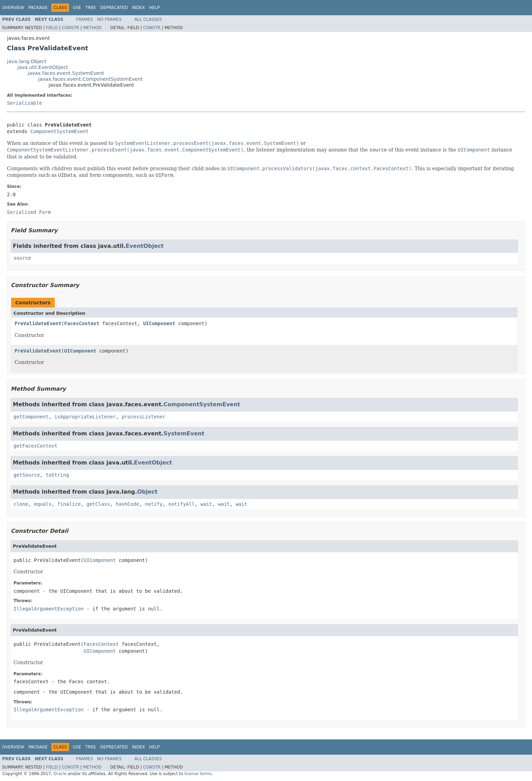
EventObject (145, 246)
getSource (27, 475)
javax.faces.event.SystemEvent (66, 73)
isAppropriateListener (85, 417)
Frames (85, 19)
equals (43, 504)
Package (38, 8)
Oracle (60, 774)
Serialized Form (29, 212)
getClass (98, 504)
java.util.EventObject (43, 67)
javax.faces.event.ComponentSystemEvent (90, 79)
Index (139, 8)
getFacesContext (35, 446)
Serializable (24, 103)
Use (77, 8)
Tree (91, 8)
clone (21, 504)
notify (154, 504)
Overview (13, 8)
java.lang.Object (27, 61)
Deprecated (114, 8)
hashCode (127, 504)
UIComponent (159, 323)
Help (154, 8)
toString (57, 475)
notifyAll (182, 504)
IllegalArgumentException (49, 609)
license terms (198, 774)
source (22, 258)
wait (207, 504)
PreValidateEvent (38, 323)
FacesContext (82, 323)
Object (147, 492)
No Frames (109, 19)
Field (52, 28)
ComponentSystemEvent (59, 131)
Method (92, 28)
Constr (70, 28)
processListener (143, 417)
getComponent (31, 417)
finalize (69, 504)
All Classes (148, 19)
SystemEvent (184, 433)
